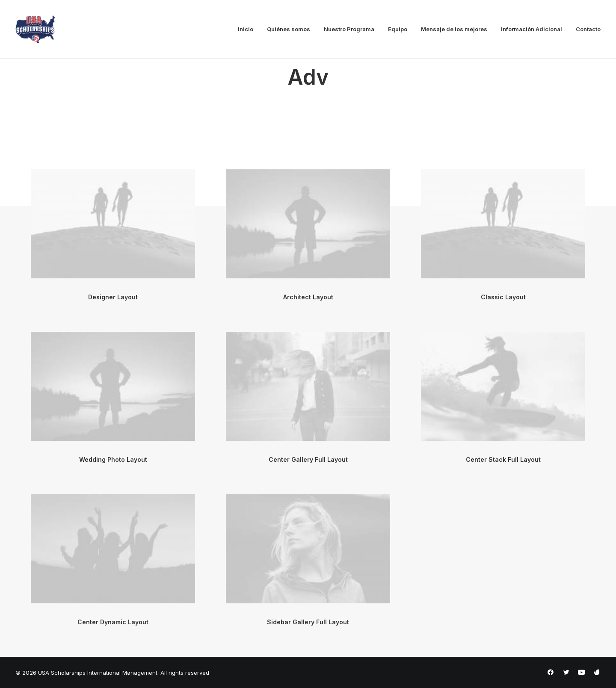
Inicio (246, 29)
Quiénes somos (289, 29)
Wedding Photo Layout (113, 459)
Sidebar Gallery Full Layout (308, 622)
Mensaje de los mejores (454, 29)
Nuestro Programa (349, 29)
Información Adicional (532, 29)
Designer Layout (113, 297)
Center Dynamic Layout (113, 622)
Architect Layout (308, 297)
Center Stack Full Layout (503, 459)
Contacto (588, 29)
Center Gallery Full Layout (308, 459)
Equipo (398, 29)
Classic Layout (503, 297)
